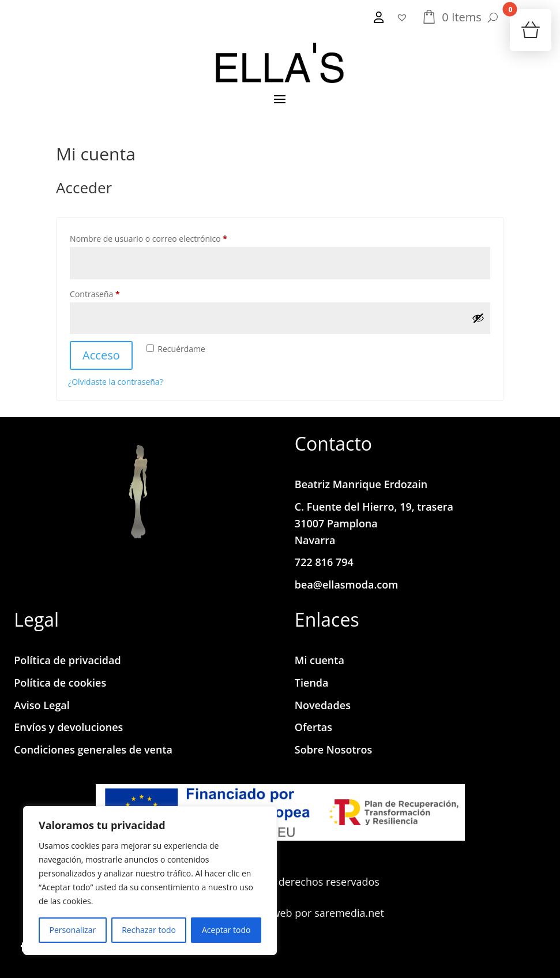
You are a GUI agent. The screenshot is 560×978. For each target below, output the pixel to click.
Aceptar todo (226, 930)
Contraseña (116, 293)
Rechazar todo (149, 930)
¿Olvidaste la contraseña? (116, 382)
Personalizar (73, 930)
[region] (150, 880)
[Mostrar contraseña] (478, 318)
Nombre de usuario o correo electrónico (169, 237)
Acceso (101, 355)
